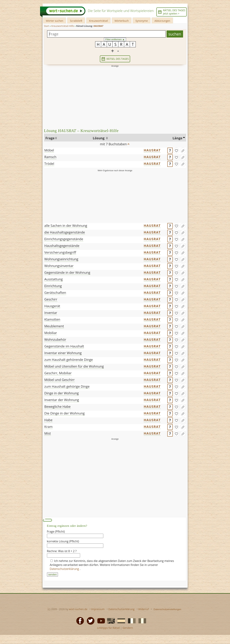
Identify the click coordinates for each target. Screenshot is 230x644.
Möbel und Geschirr (60, 380)
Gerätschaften (55, 293)
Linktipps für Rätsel (108, 628)
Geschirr (51, 299)
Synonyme (142, 21)
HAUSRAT (152, 150)
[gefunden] (176, 151)
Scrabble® (76, 21)
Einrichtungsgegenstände (64, 239)
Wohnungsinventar (59, 266)
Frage (50, 138)
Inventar (51, 313)
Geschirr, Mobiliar (58, 373)
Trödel (49, 164)
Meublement (54, 326)
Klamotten (52, 319)
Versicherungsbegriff (60, 252)
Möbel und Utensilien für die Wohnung (74, 366)
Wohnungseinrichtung (61, 259)
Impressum (98, 609)
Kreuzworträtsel (98, 21)
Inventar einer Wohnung (63, 353)
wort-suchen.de (78, 609)
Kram (49, 427)
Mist (48, 433)
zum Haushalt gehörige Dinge (67, 386)
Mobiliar (51, 333)
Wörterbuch (122, 21)
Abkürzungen (162, 21)
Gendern (128, 628)
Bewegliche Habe (58, 407)
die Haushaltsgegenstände (65, 232)
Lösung (99, 138)
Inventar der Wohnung (62, 400)
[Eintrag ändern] (183, 151)
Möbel (49, 150)
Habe (48, 420)
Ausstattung (54, 279)
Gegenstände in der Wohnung (67, 272)
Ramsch (50, 157)
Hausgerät (52, 306)
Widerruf (144, 609)
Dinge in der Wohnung (62, 393)
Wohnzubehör (55, 339)
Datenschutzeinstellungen (167, 609)
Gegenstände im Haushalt (64, 346)
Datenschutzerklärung (65, 569)
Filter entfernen (115, 39)
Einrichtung (53, 286)
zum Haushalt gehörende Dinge (69, 360)
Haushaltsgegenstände (62, 246)
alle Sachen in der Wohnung (66, 226)
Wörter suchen (55, 21)
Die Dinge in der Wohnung (65, 413)
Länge (177, 138)
